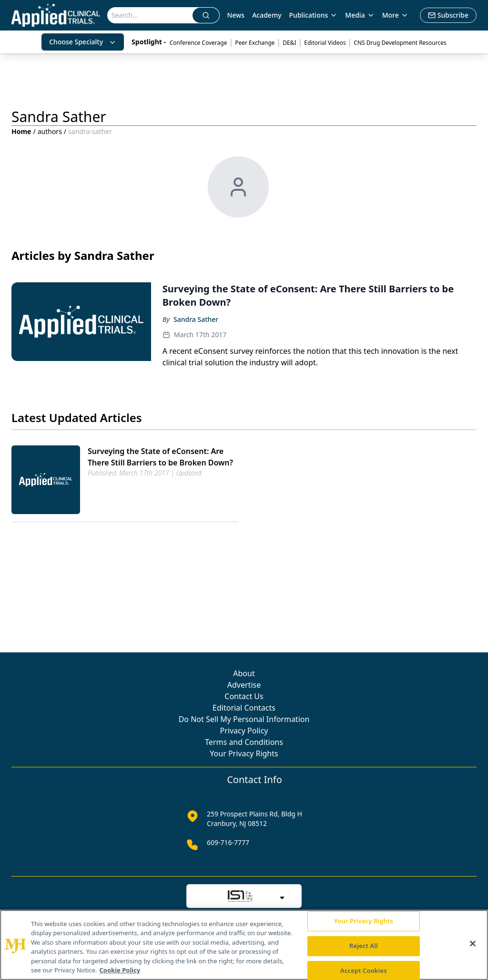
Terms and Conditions (244, 742)
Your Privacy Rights (244, 753)
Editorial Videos (325, 43)
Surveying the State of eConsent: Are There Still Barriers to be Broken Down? (160, 457)
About (244, 673)
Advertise (244, 685)
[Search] (150, 15)
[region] (244, 945)
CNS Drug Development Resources (400, 43)
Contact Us (244, 696)
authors (50, 131)
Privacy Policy (244, 731)
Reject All (364, 946)
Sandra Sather (196, 319)
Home (21, 131)
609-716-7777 (228, 842)
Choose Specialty (83, 42)
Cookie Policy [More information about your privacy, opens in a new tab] (120, 970)
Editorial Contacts (244, 708)
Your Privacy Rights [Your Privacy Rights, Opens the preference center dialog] (364, 921)
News (236, 15)
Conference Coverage (198, 43)
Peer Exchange (255, 43)
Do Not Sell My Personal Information (244, 719)
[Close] (473, 944)
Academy (267, 15)
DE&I (289, 43)
